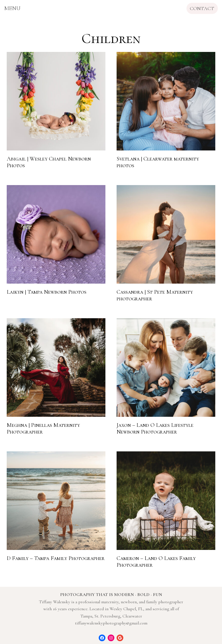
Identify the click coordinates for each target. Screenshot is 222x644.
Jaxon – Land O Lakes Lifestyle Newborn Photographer (155, 428)
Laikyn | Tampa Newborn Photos (47, 292)
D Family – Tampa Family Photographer (56, 558)
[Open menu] (12, 8)
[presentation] (56, 101)
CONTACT (202, 8)
